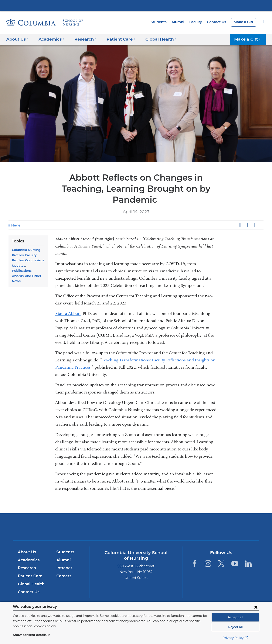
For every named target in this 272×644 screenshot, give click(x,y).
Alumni (182, 22)
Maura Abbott (68, 314)
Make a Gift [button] (249, 39)
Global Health (30, 584)
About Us (26, 552)
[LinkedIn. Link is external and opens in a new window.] (248, 563)
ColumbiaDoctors (197, 527)
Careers (63, 576)
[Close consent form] (256, 607)
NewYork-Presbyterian (136, 529)
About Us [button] (17, 39)
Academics (28, 560)
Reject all (235, 627)
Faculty (199, 22)
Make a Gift (244, 22)
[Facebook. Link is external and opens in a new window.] (194, 563)
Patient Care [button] (116, 39)
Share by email (261, 225)
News (15, 225)
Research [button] (83, 39)
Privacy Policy (235, 638)
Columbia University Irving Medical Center (136, 5)
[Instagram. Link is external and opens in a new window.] (208, 563)
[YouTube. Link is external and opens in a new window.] (235, 563)
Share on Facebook (240, 225)
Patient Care (29, 576)
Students (164, 22)
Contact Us (219, 22)
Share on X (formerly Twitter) (247, 225)
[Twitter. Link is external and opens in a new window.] (221, 563)
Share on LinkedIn (254, 225)
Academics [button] (50, 39)
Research (26, 568)
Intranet (63, 568)
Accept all (235, 617)
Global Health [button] (154, 39)
